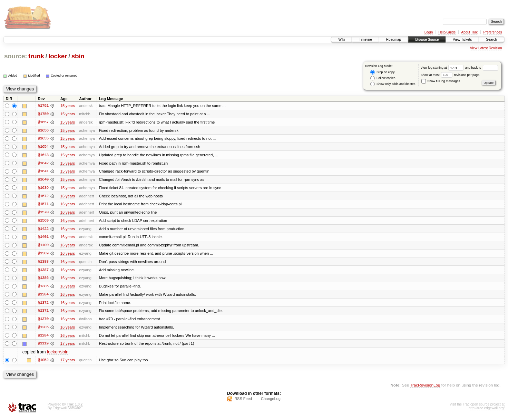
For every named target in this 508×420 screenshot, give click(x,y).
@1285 (43, 329)
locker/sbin (58, 354)
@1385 (43, 288)
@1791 (43, 106)
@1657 (43, 122)
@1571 (43, 205)
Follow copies (383, 78)
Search (491, 40)
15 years (68, 106)
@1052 (43, 362)
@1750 (43, 114)
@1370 (43, 321)
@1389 (43, 255)
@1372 (43, 304)
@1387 (43, 271)
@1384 (43, 296)
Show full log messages (441, 81)
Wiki (341, 40)
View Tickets (462, 40)
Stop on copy (382, 72)
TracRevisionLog (425, 387)
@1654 (43, 147)
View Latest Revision (486, 48)
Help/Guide (447, 32)
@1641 (43, 172)
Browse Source (427, 40)
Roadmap (394, 40)
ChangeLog (271, 401)
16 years (68, 197)
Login (429, 32)
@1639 (43, 188)
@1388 (43, 263)
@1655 (43, 139)
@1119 (43, 346)
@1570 (43, 213)
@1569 (43, 222)
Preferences (493, 32)
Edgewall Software (67, 411)
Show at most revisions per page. (451, 75)
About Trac (469, 32)
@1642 (43, 164)
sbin (78, 56)
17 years (68, 346)
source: (16, 56)
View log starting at (443, 68)
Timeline (365, 40)
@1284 (43, 338)
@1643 (43, 155)
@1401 (43, 238)
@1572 (43, 197)
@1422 (43, 230)
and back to (482, 68)
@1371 (43, 313)
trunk (36, 56)
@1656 (43, 130)
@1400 (43, 246)
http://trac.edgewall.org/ (487, 411)
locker (58, 56)
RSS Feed (243, 401)
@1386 (43, 280)
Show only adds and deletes (393, 84)
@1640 (43, 180)
